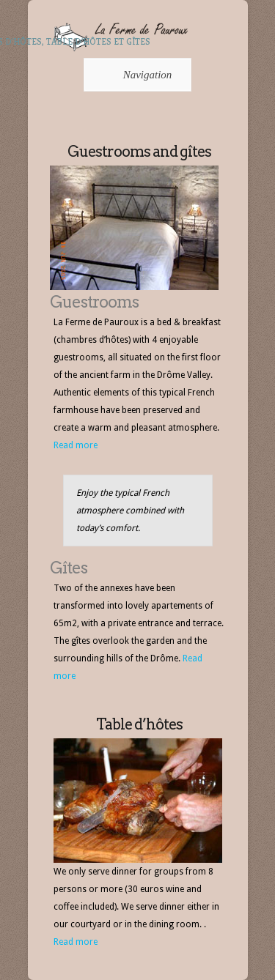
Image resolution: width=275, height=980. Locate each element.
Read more (76, 445)
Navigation (135, 75)
